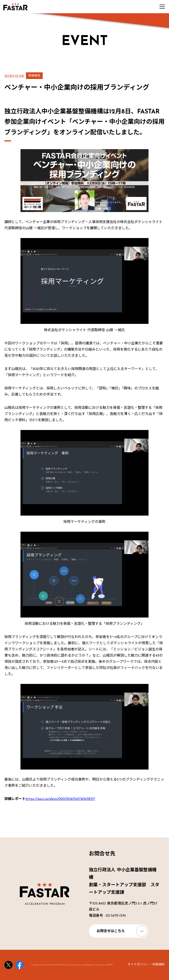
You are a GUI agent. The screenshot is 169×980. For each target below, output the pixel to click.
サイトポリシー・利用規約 (146, 965)
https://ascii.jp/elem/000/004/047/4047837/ (60, 799)
